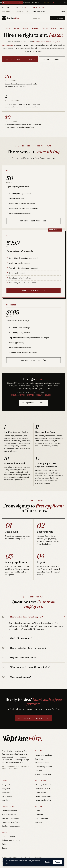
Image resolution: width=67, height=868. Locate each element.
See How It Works (52, 59)
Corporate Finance (43, 763)
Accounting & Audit (44, 767)
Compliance (7, 796)
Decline (48, 862)
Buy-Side (39, 759)
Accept (58, 862)
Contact (39, 822)
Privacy (5, 844)
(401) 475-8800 (8, 836)
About (38, 811)
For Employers (42, 818)
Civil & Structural (9, 811)
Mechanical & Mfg (10, 814)
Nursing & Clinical (43, 785)
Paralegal (6, 800)
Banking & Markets (44, 755)
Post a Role (57, 18)
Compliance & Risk (43, 774)
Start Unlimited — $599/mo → (33, 360)
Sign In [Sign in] (39, 18)
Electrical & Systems (11, 818)
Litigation (6, 789)
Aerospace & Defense (11, 822)
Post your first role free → (33, 221)
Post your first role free (20, 59)
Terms (5, 848)
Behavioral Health (43, 800)
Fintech (39, 770)
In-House (6, 792)
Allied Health (41, 792)
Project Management (11, 826)
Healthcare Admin (43, 796)
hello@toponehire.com (12, 840)
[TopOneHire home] (10, 18)
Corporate (6, 785)
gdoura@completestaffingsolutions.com (31, 395)
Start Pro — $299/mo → (33, 291)
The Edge (39, 814)
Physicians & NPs (43, 789)
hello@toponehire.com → (33, 403)
